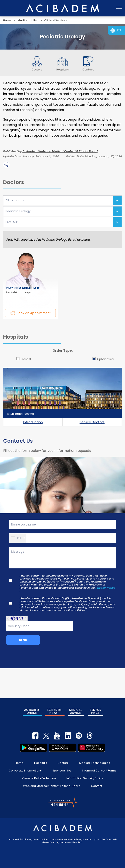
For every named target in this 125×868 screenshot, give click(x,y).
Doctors (63, 761)
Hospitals (41, 761)
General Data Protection (39, 777)
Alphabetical (103, 359)
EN (119, 30)
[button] (18, 538)
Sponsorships (62, 769)
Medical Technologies (95, 761)
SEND (23, 640)
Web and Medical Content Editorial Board (52, 784)
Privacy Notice (105, 588)
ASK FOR (95, 711)
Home (19, 761)
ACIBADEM (32, 711)
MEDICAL (75, 711)
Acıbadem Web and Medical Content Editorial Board (60, 151)
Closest (24, 359)
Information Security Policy (85, 777)
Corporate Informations (25, 769)
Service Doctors (92, 422)
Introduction (33, 422)
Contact (97, 784)
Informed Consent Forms (99, 769)
